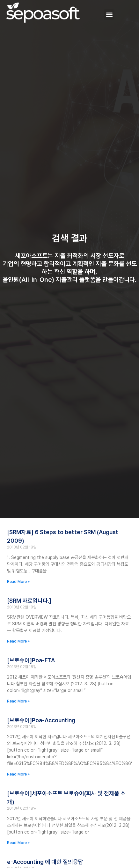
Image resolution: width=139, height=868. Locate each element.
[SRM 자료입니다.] (29, 601)
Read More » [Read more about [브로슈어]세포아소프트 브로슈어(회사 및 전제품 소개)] (18, 843)
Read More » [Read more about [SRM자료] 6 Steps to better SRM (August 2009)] (18, 582)
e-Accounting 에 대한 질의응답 (45, 862)
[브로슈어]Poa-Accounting (41, 720)
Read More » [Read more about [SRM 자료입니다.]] (18, 641)
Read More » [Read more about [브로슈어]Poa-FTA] (18, 701)
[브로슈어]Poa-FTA (31, 660)
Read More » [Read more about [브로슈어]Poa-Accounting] (18, 774)
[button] (109, 15)
